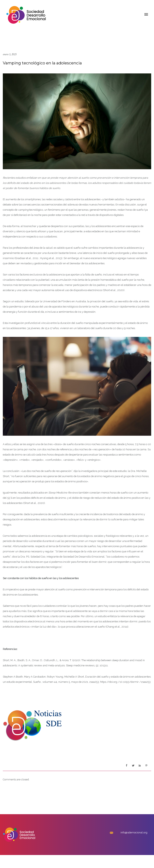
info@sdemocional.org (134, 832)
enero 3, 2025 (10, 54)
